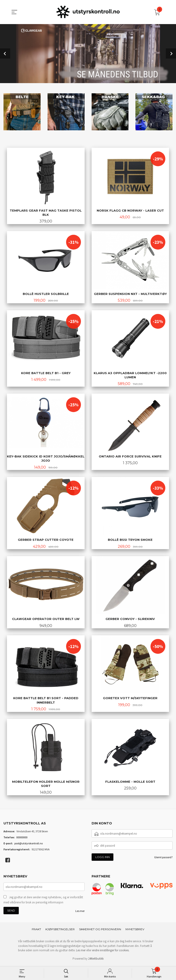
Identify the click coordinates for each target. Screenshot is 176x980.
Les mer (80, 913)
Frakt (36, 931)
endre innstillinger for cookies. (111, 952)
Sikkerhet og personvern (100, 931)
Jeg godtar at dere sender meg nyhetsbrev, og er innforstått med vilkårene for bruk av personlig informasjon (43, 901)
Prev (5, 53)
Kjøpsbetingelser (60, 931)
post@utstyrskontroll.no (29, 845)
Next (171, 53)
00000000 (22, 839)
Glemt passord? (163, 859)
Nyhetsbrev (135, 931)
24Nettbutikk (96, 960)
